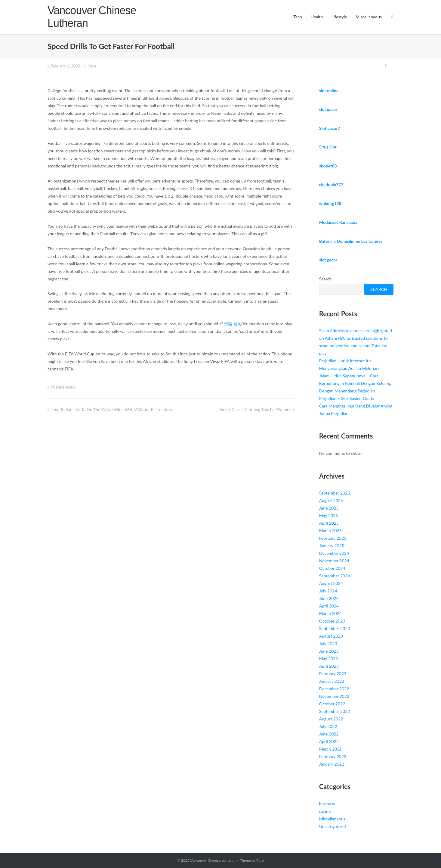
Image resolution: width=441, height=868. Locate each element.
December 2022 (334, 689)
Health (317, 17)
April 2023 (329, 666)
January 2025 (332, 546)
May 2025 (329, 515)
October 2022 (332, 704)
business (327, 804)
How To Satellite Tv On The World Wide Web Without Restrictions (112, 409)
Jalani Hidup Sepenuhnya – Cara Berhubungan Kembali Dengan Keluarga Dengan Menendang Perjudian (356, 383)
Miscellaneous (369, 17)
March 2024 (330, 613)
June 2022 (329, 734)
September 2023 (335, 628)
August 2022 (331, 719)
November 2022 (334, 696)
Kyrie (92, 66)
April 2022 (329, 741)
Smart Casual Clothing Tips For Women (256, 409)
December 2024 (334, 553)
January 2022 (332, 764)
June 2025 (329, 508)
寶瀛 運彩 (233, 324)
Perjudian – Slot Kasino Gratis (347, 398)
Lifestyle (339, 17)
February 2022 (333, 756)
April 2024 (329, 606)
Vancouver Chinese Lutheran (213, 860)
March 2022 (330, 749)
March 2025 (330, 531)
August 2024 (331, 583)
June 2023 (329, 651)
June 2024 (329, 598)
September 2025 (335, 493)
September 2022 (335, 711)
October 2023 (332, 621)
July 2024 (328, 591)
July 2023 (328, 643)
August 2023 (331, 636)
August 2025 (331, 500)
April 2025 (329, 523)
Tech (298, 17)
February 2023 (333, 674)
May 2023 (329, 659)
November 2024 (334, 561)
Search (325, 279)
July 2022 (328, 726)
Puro (260, 860)
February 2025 (333, 538)
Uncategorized (333, 826)
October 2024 (332, 568)
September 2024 (335, 576)
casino (325, 811)
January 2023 (332, 681)
